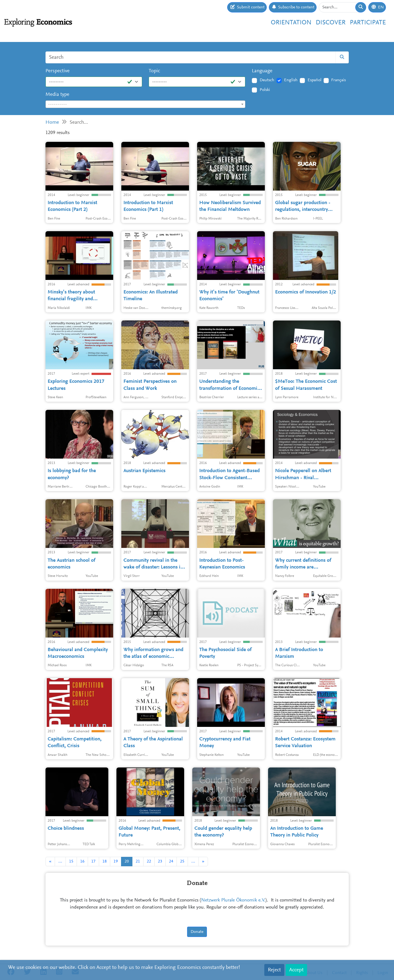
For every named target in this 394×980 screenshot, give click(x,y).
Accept (296, 970)
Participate (368, 23)
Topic (154, 71)
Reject (274, 970)
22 (149, 861)
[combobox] (146, 104)
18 (105, 861)
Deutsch (267, 80)
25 (182, 861)
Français (338, 80)
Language (262, 71)
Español (315, 80)
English (291, 80)
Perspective (58, 71)
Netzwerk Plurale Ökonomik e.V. (233, 900)
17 (93, 861)
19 (116, 861)
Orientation (291, 23)
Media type (57, 95)
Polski (265, 90)
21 (138, 861)
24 (171, 861)
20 (127, 861)
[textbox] (146, 104)
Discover (331, 23)
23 (160, 861)
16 (82, 861)
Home (52, 122)
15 (71, 861)
